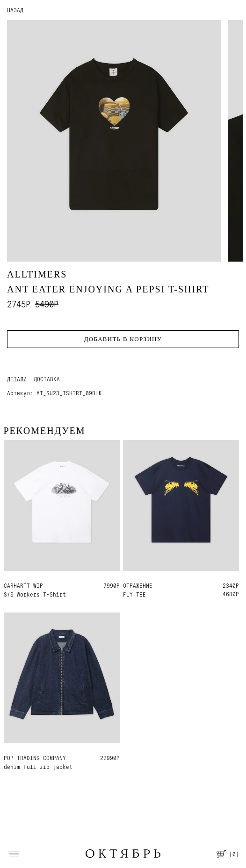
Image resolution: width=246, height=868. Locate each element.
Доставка (47, 379)
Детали (17, 379)
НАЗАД (15, 10)
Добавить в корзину (123, 339)
